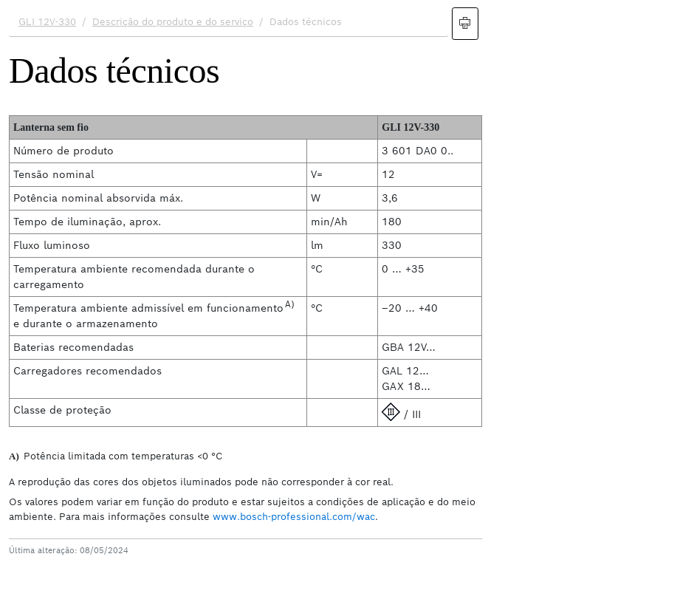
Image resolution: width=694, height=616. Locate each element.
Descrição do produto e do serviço (173, 22)
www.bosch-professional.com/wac (294, 517)
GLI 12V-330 (47, 22)
